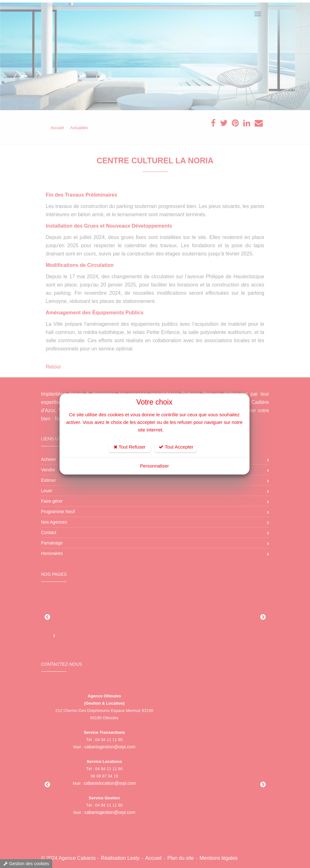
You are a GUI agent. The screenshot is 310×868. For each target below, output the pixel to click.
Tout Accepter (176, 447)
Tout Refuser (130, 447)
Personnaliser (155, 466)
